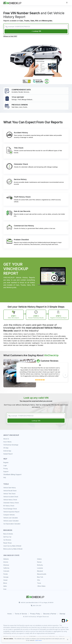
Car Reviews (7, 540)
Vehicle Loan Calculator (11, 518)
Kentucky (40, 565)
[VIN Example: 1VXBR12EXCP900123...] (36, 416)
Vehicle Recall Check (10, 491)
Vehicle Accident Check (11, 497)
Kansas (39, 562)
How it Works (7, 442)
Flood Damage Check (10, 509)
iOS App (6, 448)
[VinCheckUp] (12, 2)
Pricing (5, 469)
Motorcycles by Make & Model (13, 549)
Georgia (6, 577)
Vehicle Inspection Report (11, 512)
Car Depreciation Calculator (12, 524)
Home (9, 614)
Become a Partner (50, 614)
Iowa (5, 589)
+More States (41, 586)
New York (40, 577)
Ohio (39, 580)
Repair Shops (8, 543)
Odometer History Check (11, 503)
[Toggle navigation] (67, 3)
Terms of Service (21, 614)
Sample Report (8, 454)
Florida (5, 574)
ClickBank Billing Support (12, 475)
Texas (39, 583)
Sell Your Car (7, 537)
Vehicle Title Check (9, 494)
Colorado (6, 571)
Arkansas (6, 565)
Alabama (6, 559)
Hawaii (5, 580)
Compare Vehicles (9, 515)
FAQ (5, 478)
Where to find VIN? (10, 36)
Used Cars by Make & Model (12, 546)
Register (6, 463)
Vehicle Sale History (10, 488)
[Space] (35, 596)
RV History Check (9, 506)
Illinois (5, 583)
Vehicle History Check (10, 500)
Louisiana (40, 568)
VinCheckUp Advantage (11, 445)
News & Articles (8, 534)
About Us (6, 439)
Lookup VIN (36, 31)
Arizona (6, 562)
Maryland (40, 571)
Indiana (39, 559)
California (6, 568)
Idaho (5, 586)
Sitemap (62, 614)
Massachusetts (42, 574)
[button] (65, 375)
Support (6, 472)
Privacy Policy (35, 614)
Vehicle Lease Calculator (11, 521)
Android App (7, 451)
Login (5, 466)
